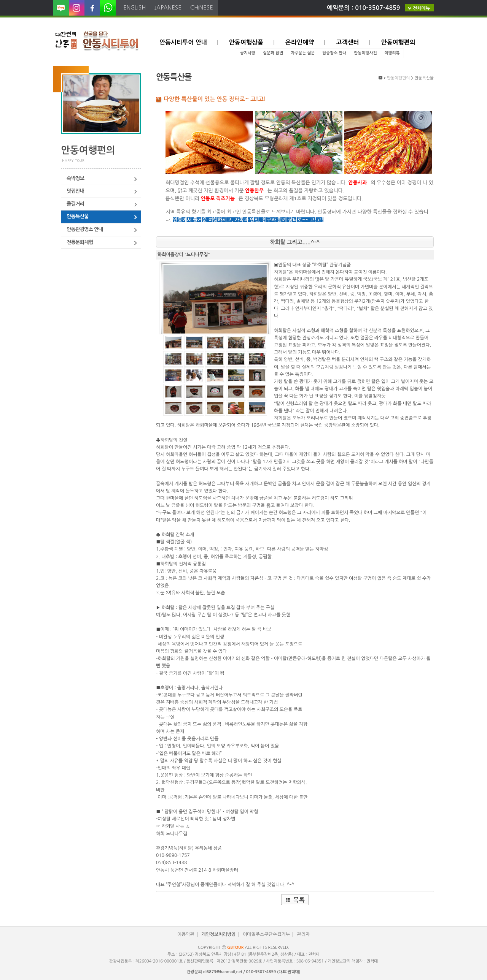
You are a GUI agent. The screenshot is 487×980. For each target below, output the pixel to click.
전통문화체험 (80, 242)
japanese (168, 7)
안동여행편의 (398, 42)
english (134, 7)
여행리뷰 (392, 53)
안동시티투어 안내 (183, 42)
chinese (202, 7)
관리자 (303, 934)
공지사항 (248, 53)
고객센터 (347, 42)
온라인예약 (300, 42)
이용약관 (186, 934)
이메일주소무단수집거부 (266, 934)
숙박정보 (75, 178)
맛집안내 (75, 191)
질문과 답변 (273, 53)
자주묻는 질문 (303, 53)
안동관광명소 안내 (85, 229)
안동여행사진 (365, 53)
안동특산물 (78, 216)
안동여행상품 (246, 42)
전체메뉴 (421, 8)
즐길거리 (75, 204)
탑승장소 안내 (334, 53)
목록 (299, 900)
